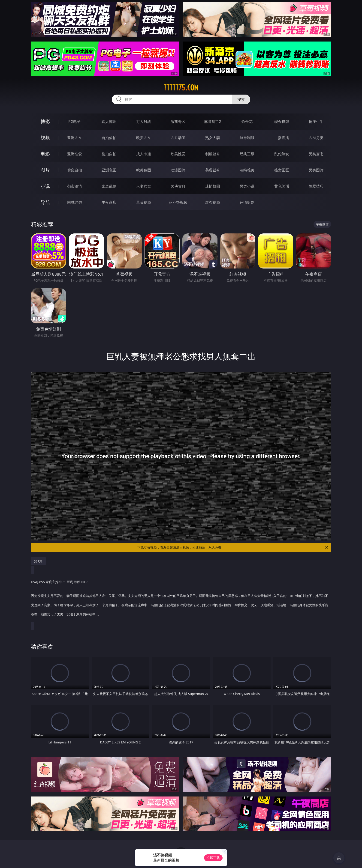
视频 (45, 138)
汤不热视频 (178, 202)
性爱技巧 (316, 186)
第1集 (38, 561)
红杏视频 (213, 202)
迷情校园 (213, 186)
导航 (45, 202)
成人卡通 (144, 154)
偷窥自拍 (75, 170)
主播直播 (282, 138)
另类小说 (247, 186)
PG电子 (74, 122)
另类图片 (316, 170)
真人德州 (109, 122)
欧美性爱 (178, 154)
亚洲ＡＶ (75, 138)
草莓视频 (144, 202)
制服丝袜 (213, 154)
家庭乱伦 (109, 186)
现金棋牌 (282, 122)
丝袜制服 (247, 138)
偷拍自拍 (109, 154)
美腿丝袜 (213, 170)
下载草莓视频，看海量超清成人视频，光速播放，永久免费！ (233, 547)
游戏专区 (178, 122)
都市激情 (75, 186)
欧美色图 (144, 170)
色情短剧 (247, 202)
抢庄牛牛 (316, 122)
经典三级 (247, 154)
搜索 (241, 99)
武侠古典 (178, 186)
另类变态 (316, 154)
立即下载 (213, 858)
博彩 (45, 121)
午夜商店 (109, 202)
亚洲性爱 (75, 154)
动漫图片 (178, 170)
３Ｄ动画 (178, 138)
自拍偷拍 (109, 138)
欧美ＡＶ (144, 138)
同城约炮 (75, 202)
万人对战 (144, 122)
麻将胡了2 (213, 122)
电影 (45, 154)
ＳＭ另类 (316, 138)
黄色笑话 (282, 186)
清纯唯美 (247, 170)
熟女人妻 (213, 138)
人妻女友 (144, 186)
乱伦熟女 (282, 154)
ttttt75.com (181, 88)
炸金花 (247, 122)
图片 (45, 170)
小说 (45, 186)
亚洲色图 (109, 170)
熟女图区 (282, 170)
